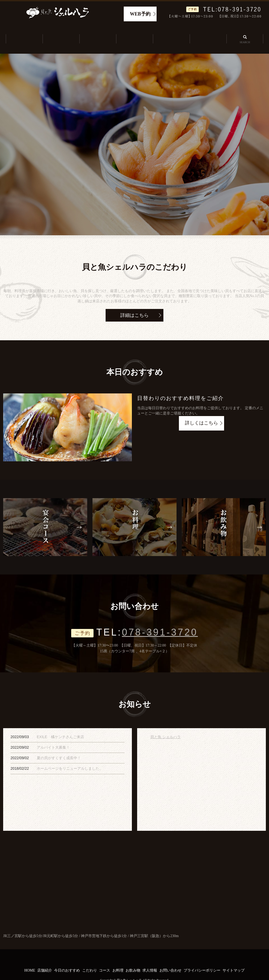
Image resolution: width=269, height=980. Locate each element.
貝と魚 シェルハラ (165, 725)
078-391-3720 (160, 620)
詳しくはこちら (201, 411)
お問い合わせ (170, 958)
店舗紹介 (61, 33)
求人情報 (208, 33)
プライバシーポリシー (202, 958)
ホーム (24, 33)
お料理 (118, 958)
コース (105, 958)
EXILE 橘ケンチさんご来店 (60, 725)
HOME (30, 958)
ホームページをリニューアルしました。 (70, 756)
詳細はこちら (134, 303)
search (245, 33)
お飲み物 (133, 958)
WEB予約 (140, 14)
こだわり (134, 33)
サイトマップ (234, 958)
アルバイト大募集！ (53, 735)
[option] (134, 132)
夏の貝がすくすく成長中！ (59, 746)
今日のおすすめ (98, 33)
